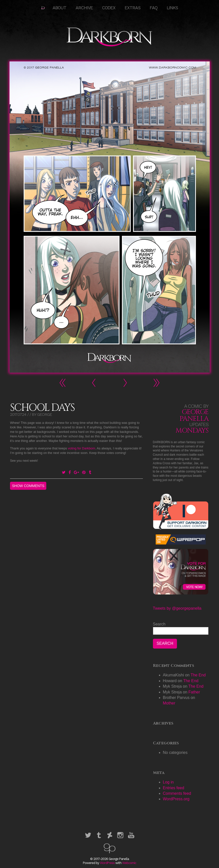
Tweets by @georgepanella (177, 608)
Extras (133, 8)
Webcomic (129, 863)
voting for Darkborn (81, 448)
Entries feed (174, 788)
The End (198, 675)
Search (159, 624)
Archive (84, 8)
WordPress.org (176, 799)
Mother (169, 703)
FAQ (154, 8)
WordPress (107, 863)
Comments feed (177, 793)
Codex (109, 8)
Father (194, 692)
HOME (43, 8)
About (59, 8)
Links (172, 8)
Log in (168, 782)
